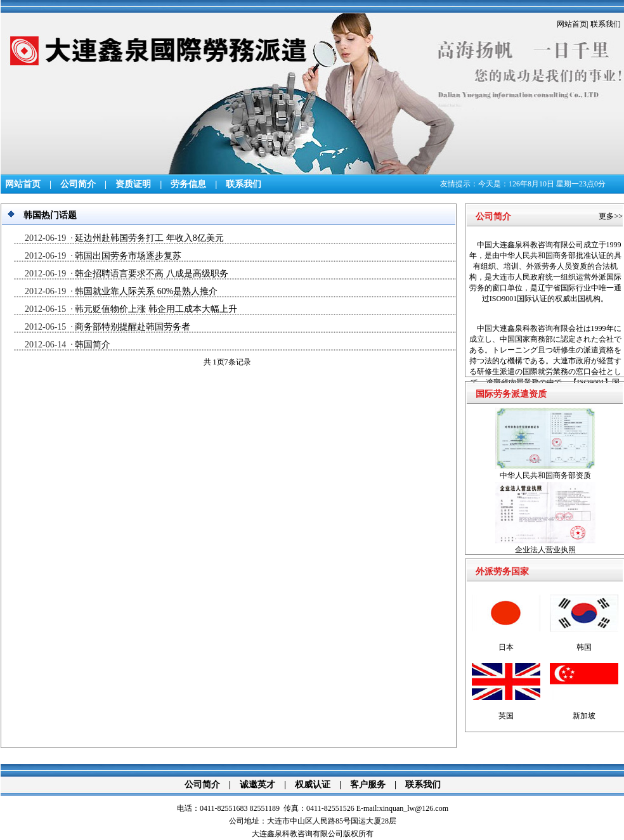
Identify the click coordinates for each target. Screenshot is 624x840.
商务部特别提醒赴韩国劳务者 (133, 327)
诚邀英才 (257, 785)
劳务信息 (188, 184)
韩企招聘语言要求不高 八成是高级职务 (152, 274)
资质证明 (133, 184)
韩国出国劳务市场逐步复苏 (128, 256)
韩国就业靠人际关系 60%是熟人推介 (146, 291)
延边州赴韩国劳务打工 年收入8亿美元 (149, 238)
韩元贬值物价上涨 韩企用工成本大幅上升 (156, 309)
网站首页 (572, 24)
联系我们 (606, 24)
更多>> (611, 216)
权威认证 (313, 785)
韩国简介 (93, 345)
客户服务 (368, 785)
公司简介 (78, 184)
